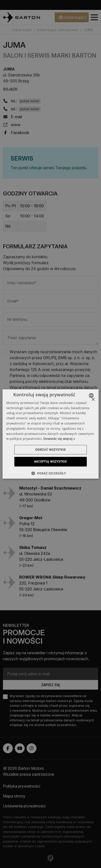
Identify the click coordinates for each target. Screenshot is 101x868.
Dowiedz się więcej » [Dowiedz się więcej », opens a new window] (59, 439)
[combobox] (92, 396)
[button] (50, 473)
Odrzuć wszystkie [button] (50, 450)
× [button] (93, 400)
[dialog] (50, 434)
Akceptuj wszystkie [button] (50, 461)
